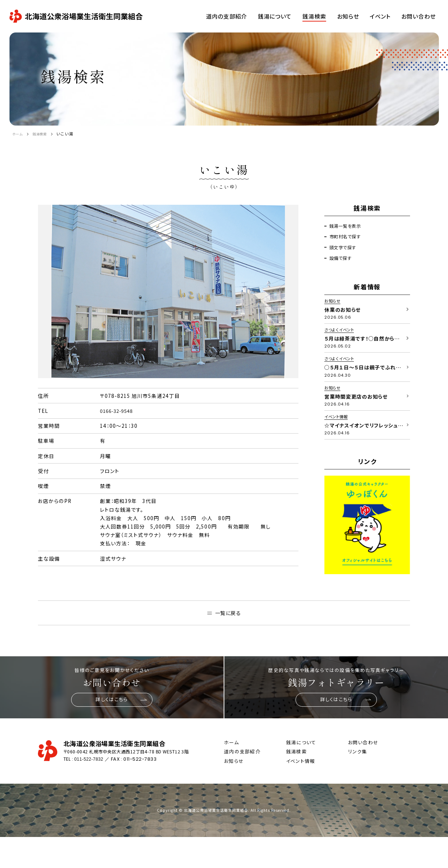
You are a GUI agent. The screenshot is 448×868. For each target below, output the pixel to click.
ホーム (19, 134)
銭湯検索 (44, 134)
